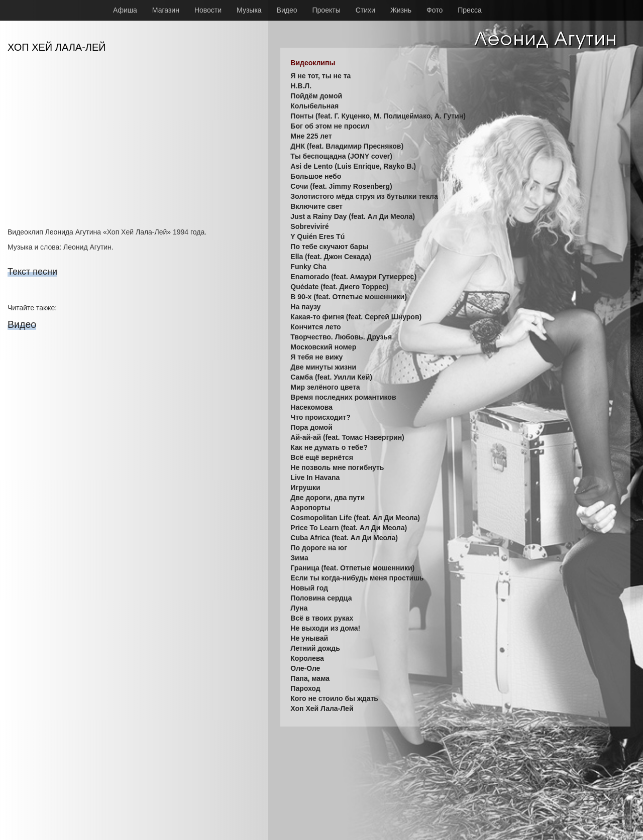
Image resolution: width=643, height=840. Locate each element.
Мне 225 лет (311, 136)
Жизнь (401, 10)
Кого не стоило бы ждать (334, 698)
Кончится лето (315, 327)
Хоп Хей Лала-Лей (322, 708)
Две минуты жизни (323, 367)
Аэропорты (310, 508)
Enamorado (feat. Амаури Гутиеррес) (353, 277)
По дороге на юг (318, 548)
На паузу (305, 307)
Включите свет (316, 206)
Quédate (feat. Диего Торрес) (339, 287)
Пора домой (311, 427)
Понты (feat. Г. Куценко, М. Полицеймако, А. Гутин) (378, 116)
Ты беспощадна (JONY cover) (341, 156)
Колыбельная (314, 106)
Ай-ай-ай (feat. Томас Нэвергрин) (347, 437)
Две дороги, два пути (328, 498)
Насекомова (311, 407)
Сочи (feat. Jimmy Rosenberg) (341, 186)
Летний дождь (315, 648)
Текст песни (32, 272)
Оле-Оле (305, 668)
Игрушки (305, 488)
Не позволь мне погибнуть (337, 467)
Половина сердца (321, 598)
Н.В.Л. (301, 86)
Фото (435, 10)
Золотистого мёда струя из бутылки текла (364, 196)
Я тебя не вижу (316, 357)
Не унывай (309, 638)
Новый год (309, 588)
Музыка (249, 10)
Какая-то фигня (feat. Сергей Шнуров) (356, 317)
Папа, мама (310, 678)
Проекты (327, 10)
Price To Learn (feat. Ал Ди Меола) (349, 528)
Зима (299, 558)
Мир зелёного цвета (325, 387)
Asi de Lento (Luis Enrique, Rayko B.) (353, 166)
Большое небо (316, 176)
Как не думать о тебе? (329, 447)
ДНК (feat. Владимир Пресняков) (347, 146)
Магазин (166, 10)
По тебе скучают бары (329, 247)
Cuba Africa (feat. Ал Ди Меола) (344, 538)
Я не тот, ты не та (320, 76)
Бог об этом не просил (330, 126)
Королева (307, 658)
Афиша (125, 10)
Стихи (365, 10)
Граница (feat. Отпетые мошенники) (352, 568)
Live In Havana (315, 477)
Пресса (469, 10)
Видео (287, 10)
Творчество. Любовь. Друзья (341, 337)
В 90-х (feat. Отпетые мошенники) (349, 297)
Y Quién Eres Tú (317, 236)
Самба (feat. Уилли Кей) (331, 377)
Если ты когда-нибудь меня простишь (357, 578)
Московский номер (323, 347)
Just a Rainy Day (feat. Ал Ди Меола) (353, 216)
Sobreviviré (309, 226)
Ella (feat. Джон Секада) (331, 257)
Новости (208, 10)
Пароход (305, 688)
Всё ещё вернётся (321, 457)
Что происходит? (320, 417)
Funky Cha (308, 267)
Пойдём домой (316, 96)
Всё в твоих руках (322, 618)
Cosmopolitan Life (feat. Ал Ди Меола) (355, 518)
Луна (299, 608)
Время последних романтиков (343, 397)
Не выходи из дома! (325, 628)
